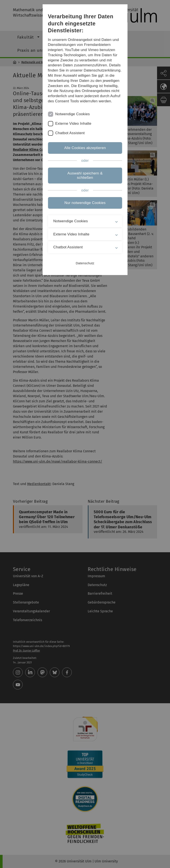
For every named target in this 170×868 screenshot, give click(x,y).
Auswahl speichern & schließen (85, 175)
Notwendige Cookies (73, 114)
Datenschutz (85, 263)
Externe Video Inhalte (73, 124)
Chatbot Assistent (70, 133)
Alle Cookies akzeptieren (85, 148)
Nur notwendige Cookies (85, 203)
